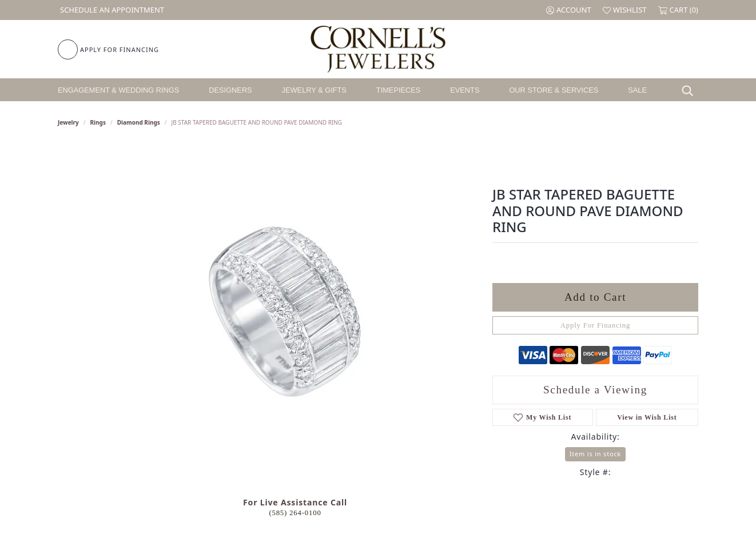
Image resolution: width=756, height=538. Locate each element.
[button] (569, 10)
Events (465, 90)
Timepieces (399, 90)
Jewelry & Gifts (314, 90)
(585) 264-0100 (295, 513)
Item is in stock (595, 454)
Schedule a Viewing (595, 390)
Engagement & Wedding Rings (118, 90)
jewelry (68, 122)
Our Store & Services (554, 90)
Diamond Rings (139, 122)
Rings (98, 122)
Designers (230, 90)
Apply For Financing (596, 325)
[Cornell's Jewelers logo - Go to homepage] (378, 49)
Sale (637, 90)
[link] (111, 10)
